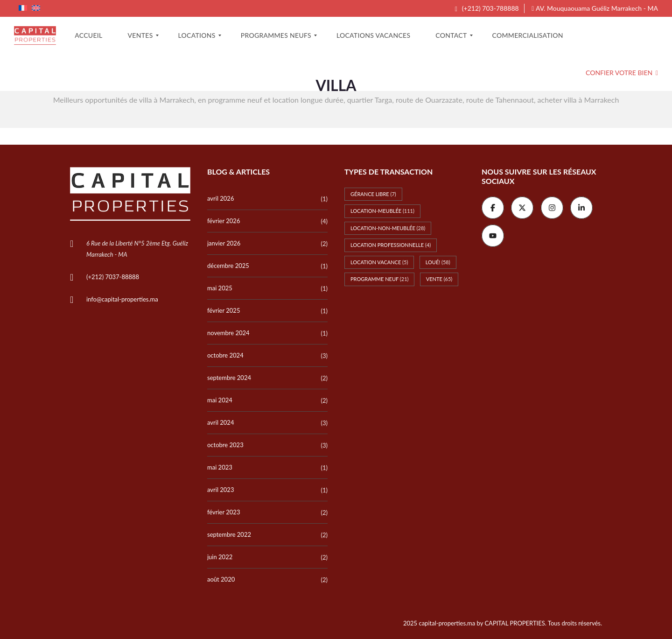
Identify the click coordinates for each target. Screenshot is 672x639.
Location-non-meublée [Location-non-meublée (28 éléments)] (388, 228)
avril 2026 (220, 198)
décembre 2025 (228, 266)
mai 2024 (220, 400)
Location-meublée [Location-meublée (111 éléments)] (382, 211)
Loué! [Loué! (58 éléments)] (438, 262)
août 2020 (221, 579)
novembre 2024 (228, 333)
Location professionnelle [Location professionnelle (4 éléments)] (391, 245)
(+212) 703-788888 (487, 8)
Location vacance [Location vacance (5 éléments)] (379, 262)
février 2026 (224, 221)
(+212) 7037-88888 (113, 277)
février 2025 (224, 310)
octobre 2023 (225, 445)
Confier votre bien (622, 73)
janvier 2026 (224, 243)
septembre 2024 (229, 378)
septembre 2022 (229, 534)
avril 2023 (220, 490)
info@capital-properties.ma (122, 299)
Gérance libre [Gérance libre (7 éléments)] (373, 194)
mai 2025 (220, 288)
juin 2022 (220, 557)
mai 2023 (220, 467)
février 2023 (224, 512)
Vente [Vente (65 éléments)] (439, 279)
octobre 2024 (225, 355)
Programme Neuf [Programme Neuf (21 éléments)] (379, 279)
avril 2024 (220, 422)
